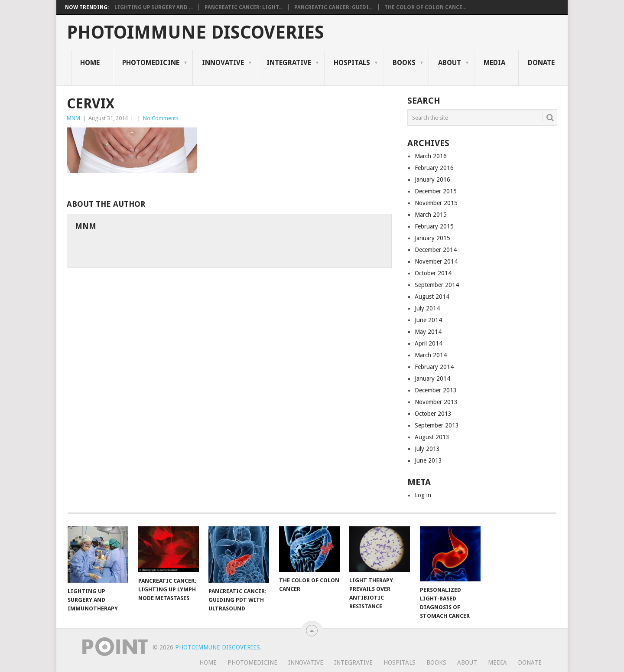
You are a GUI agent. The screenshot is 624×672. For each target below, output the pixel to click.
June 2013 (428, 460)
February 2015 (434, 226)
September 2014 (437, 285)
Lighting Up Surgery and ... (154, 7)
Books (404, 63)
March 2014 (431, 355)
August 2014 (432, 297)
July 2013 (427, 449)
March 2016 (431, 156)
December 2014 (436, 250)
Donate (541, 63)
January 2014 (432, 378)
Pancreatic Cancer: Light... (244, 7)
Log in (423, 495)
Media (494, 63)
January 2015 (432, 238)
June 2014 (428, 320)
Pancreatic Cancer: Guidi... (333, 7)
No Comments (161, 118)
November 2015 (436, 203)
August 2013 (432, 437)
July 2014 (427, 308)
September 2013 (437, 425)
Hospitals (352, 63)
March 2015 (431, 215)
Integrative (289, 63)
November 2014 (436, 261)
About (450, 63)
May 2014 (428, 332)
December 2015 (436, 191)
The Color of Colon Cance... (425, 7)
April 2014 (429, 343)
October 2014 (433, 273)
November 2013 (436, 402)
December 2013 (436, 390)
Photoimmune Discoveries (195, 33)
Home (90, 63)
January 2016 (432, 179)
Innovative (223, 63)
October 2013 (433, 414)
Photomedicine (151, 63)
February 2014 (434, 367)
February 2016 (434, 168)
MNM (73, 118)
